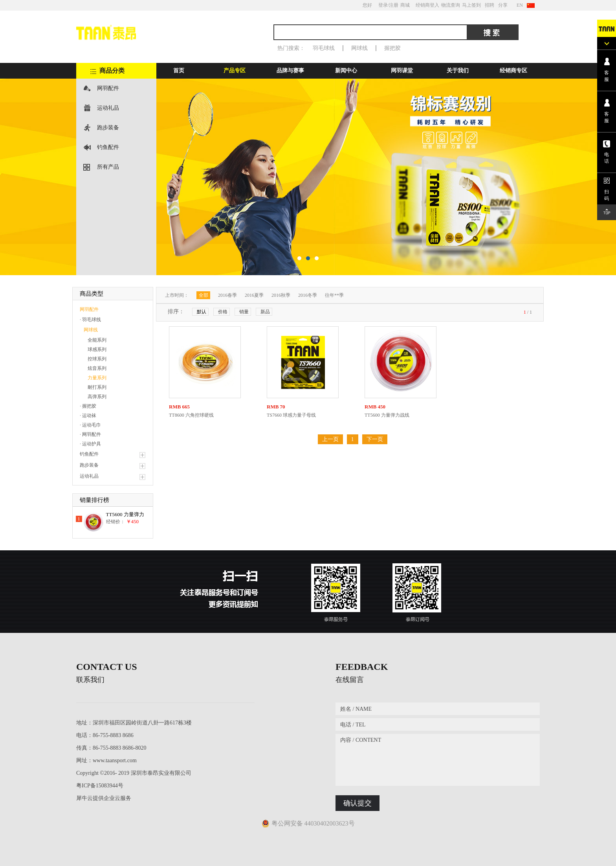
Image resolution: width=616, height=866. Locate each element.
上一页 (330, 439)
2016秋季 (281, 295)
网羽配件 (108, 88)
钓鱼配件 (108, 147)
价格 (223, 312)
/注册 (393, 5)
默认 (202, 312)
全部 (203, 295)
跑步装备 (108, 128)
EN (520, 5)
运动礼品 (108, 108)
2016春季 (227, 295)
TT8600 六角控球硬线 (191, 415)
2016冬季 (308, 295)
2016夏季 (254, 295)
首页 (179, 71)
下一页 (375, 439)
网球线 (359, 48)
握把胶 (392, 48)
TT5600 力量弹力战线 (387, 415)
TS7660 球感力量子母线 (291, 415)
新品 (265, 312)
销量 (244, 312)
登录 (383, 5)
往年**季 (334, 295)
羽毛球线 (324, 48)
